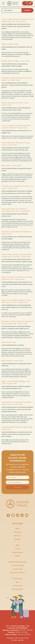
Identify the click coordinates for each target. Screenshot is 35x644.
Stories (17, 549)
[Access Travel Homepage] (17, 504)
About (18, 529)
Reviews (17, 539)
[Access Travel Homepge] (13, 3)
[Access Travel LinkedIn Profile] (22, 515)
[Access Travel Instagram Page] (13, 515)
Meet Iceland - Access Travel (11, 165)
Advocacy (17, 536)
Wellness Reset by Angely (10, 44)
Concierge (18, 532)
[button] (3, 3)
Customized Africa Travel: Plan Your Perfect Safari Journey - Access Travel (16, 403)
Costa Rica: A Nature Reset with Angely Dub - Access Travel (17, 233)
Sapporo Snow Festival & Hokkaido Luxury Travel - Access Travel (16, 382)
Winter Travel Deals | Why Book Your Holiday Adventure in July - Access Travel (17, 278)
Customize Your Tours (17, 573)
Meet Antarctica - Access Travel (12, 361)
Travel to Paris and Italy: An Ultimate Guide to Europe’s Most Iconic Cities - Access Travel (17, 255)
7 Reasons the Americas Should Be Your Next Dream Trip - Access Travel (17, 79)
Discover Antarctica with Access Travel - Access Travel (15, 104)
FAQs (18, 582)
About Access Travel (9, 342)
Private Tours (18, 569)
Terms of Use (17, 586)
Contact (17, 556)
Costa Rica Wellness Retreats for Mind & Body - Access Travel (17, 428)
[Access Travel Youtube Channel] (27, 515)
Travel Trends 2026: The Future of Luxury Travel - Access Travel (16, 144)
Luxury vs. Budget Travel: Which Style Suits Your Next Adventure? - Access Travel (16, 127)
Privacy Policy (18, 579)
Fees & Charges (17, 589)
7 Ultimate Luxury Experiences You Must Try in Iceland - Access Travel (17, 187)
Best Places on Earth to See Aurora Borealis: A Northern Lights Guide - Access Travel (17, 322)
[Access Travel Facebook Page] (8, 515)
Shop (18, 545)
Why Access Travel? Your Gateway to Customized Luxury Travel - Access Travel (16, 210)
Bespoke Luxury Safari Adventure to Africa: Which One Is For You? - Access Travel (16, 301)
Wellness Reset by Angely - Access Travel (16, 61)
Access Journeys (17, 565)
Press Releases (18, 552)
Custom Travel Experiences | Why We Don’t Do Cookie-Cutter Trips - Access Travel (17, 20)
